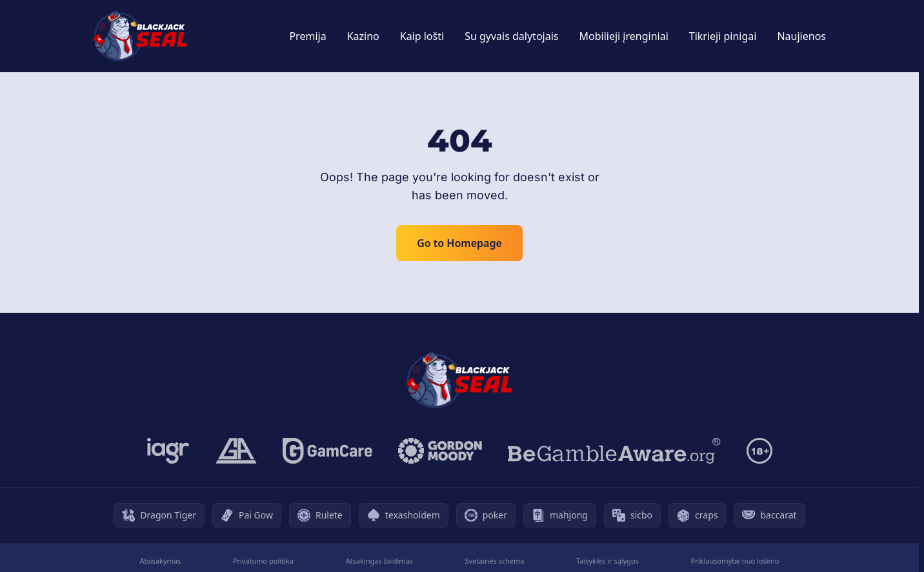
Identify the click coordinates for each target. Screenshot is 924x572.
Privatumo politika (263, 561)
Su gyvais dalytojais (511, 36)
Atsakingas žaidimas (380, 561)
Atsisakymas (160, 561)
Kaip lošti (422, 36)
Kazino (363, 36)
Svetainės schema (495, 561)
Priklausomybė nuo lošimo (735, 561)
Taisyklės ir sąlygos (608, 561)
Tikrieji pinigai (723, 36)
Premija (307, 36)
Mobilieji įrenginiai (623, 36)
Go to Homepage (459, 243)
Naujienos (801, 36)
